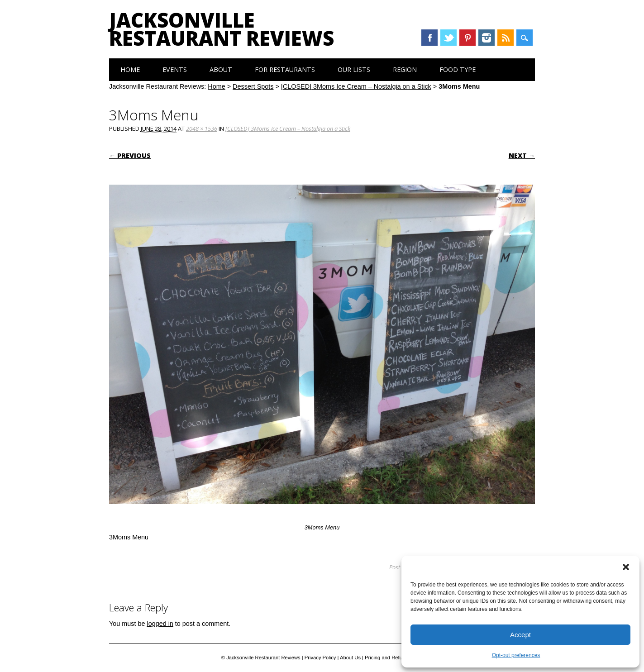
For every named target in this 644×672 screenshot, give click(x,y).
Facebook (429, 38)
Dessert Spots (253, 86)
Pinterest (467, 38)
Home (130, 69)
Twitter (448, 38)
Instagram (487, 38)
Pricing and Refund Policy (394, 658)
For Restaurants (285, 69)
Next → (522, 155)
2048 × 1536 (202, 129)
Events (175, 69)
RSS (506, 38)
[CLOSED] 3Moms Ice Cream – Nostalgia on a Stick (356, 86)
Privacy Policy (320, 658)
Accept (520, 635)
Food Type (458, 69)
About (221, 69)
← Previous (130, 155)
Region (405, 69)
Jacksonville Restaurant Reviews (222, 29)
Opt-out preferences (516, 655)
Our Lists (354, 69)
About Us (350, 658)
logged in (160, 624)
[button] (626, 567)
